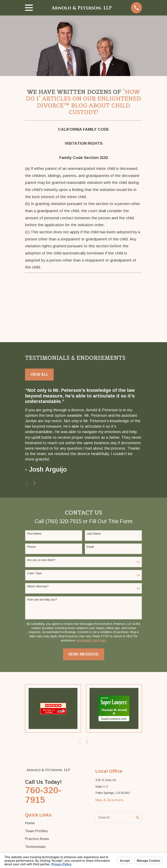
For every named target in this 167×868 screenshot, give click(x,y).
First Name (34, 534)
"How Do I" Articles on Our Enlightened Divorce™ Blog (83, 99)
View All (39, 374)
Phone (31, 547)
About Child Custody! (99, 109)
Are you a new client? (41, 560)
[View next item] (35, 483)
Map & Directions (109, 800)
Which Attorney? (38, 586)
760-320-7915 (43, 795)
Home (30, 823)
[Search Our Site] (138, 818)
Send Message (83, 654)
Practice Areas (37, 839)
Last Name (94, 534)
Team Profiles (36, 831)
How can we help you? (42, 600)
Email (90, 547)
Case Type (34, 573)
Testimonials (35, 847)
